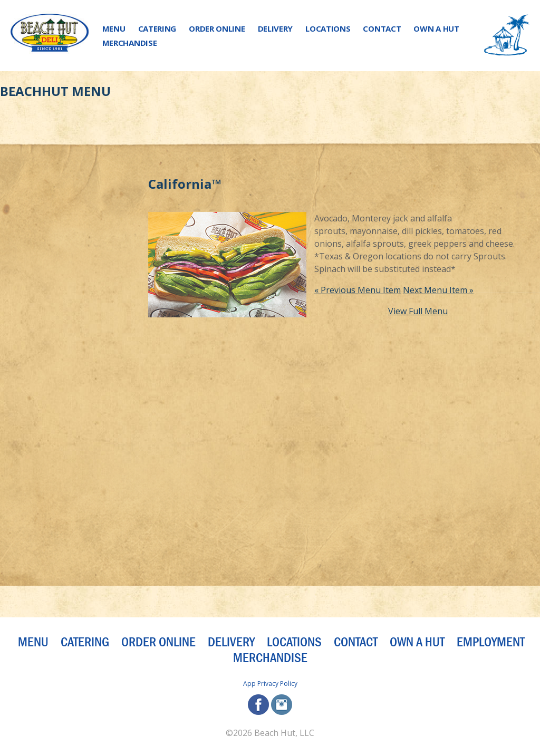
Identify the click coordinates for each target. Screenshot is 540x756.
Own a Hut (436, 28)
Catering (157, 28)
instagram (282, 705)
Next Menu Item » (438, 290)
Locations (328, 28)
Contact (382, 28)
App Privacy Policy (270, 684)
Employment (491, 642)
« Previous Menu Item (358, 290)
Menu (114, 28)
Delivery (276, 28)
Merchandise (130, 43)
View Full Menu (418, 311)
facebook (258, 705)
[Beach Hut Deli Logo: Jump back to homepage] (50, 36)
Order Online (217, 28)
